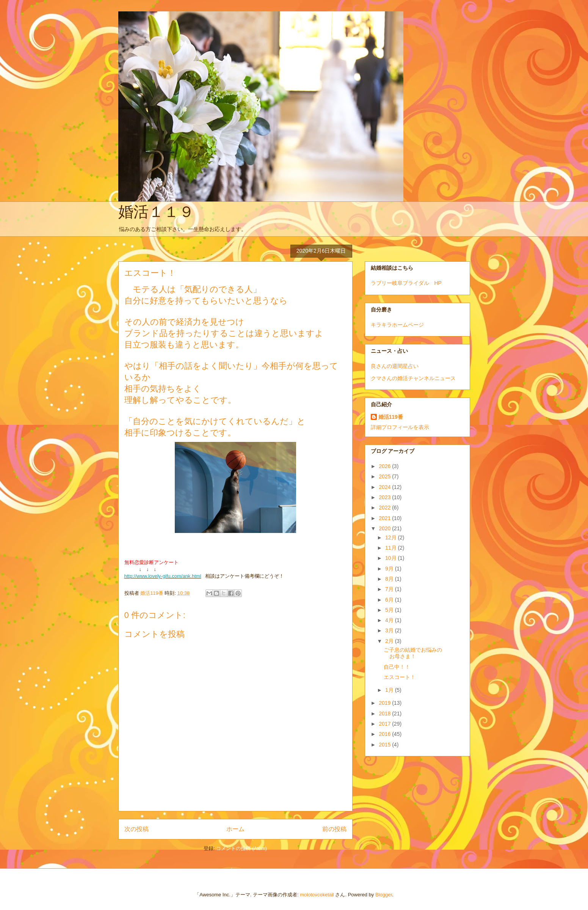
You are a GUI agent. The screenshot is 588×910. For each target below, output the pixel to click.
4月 (390, 620)
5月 (390, 610)
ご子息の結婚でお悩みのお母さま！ (413, 653)
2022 (385, 508)
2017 (385, 724)
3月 (390, 630)
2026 (385, 466)
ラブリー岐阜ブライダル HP (406, 283)
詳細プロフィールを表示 (400, 427)
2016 (385, 734)
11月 (391, 548)
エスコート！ (400, 677)
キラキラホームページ (397, 325)
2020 (385, 528)
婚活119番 (391, 417)
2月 (390, 641)
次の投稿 (136, 829)
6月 (390, 600)
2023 (385, 497)
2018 (385, 714)
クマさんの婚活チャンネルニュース (413, 378)
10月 (391, 558)
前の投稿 (334, 829)
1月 (390, 690)
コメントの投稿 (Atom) (241, 848)
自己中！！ (397, 667)
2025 (385, 476)
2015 (385, 745)
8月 (390, 579)
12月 (391, 538)
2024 (385, 487)
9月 (390, 569)
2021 (385, 518)
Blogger (384, 895)
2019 (385, 703)
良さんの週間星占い (395, 366)
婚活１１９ (156, 212)
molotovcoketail (317, 895)
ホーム (235, 829)
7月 (390, 589)
